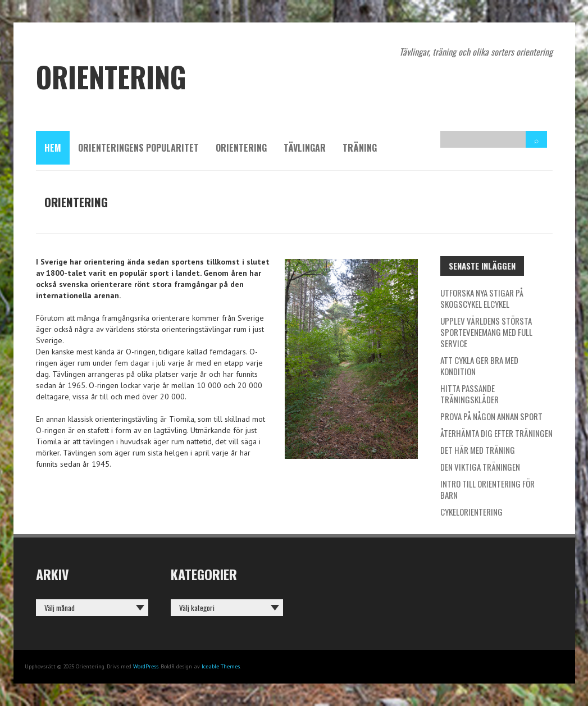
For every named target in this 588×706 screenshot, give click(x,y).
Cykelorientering (471, 512)
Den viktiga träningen (480, 467)
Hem (53, 148)
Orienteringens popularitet (138, 148)
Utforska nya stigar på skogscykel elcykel (482, 298)
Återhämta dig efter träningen (496, 433)
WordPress (146, 666)
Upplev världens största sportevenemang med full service (486, 332)
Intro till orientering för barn (487, 489)
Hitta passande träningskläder (470, 394)
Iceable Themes (221, 666)
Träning (360, 148)
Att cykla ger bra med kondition (479, 366)
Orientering (241, 148)
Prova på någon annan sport (491, 416)
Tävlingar (305, 148)
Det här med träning (478, 450)
